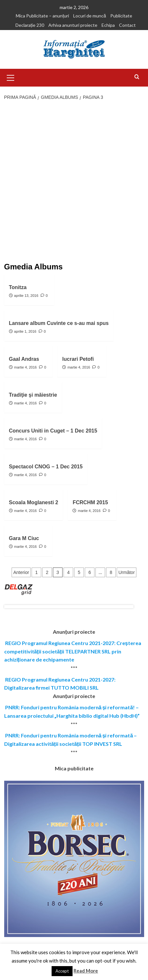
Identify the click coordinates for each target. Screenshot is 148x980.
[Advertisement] (74, 182)
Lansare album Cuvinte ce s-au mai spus (59, 323)
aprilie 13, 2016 (26, 296)
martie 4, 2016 (25, 367)
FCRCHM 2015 (90, 502)
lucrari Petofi (78, 359)
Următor (127, 572)
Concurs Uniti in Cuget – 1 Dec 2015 (53, 431)
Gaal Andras (24, 359)
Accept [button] (62, 971)
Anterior (21, 572)
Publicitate (121, 16)
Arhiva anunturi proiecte (73, 25)
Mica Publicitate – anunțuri (42, 16)
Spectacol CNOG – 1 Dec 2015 (46, 467)
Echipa (108, 25)
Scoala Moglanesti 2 (34, 502)
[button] (11, 77)
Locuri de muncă (90, 16)
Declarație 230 (30, 25)
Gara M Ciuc (24, 538)
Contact (127, 25)
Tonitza (18, 287)
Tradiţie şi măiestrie (33, 395)
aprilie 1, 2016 (25, 331)
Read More (86, 971)
